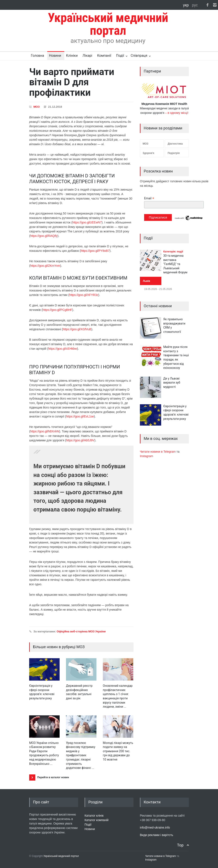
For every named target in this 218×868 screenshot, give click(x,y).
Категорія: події (173, 252)
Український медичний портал (61, 856)
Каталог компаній (97, 820)
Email (149, 198)
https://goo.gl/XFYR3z (84, 295)
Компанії (104, 56)
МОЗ (37, 107)
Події (120, 56)
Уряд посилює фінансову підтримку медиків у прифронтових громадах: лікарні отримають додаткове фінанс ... (81, 755)
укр (186, 5)
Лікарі (87, 56)
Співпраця (139, 56)
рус (195, 5)
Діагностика (175, 144)
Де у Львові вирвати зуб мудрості (172, 383)
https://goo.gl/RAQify (44, 236)
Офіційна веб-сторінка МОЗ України (81, 631)
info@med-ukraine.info (155, 827)
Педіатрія (174, 153)
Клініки (72, 56)
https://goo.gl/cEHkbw (62, 349)
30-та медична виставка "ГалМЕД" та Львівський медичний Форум (175, 264)
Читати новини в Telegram (158, 452)
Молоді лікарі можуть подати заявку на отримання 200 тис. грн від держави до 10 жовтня (118, 751)
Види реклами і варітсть (156, 835)
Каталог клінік (94, 816)
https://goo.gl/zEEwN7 (87, 222)
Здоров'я (148, 153)
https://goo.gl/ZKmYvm (45, 266)
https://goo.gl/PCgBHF (57, 310)
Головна (37, 56)
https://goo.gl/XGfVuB (77, 329)
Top (180, 845)
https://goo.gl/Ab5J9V (80, 440)
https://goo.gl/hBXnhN (45, 431)
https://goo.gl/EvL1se (80, 416)
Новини (55, 56)
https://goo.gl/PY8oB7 (95, 251)
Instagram (146, 456)
